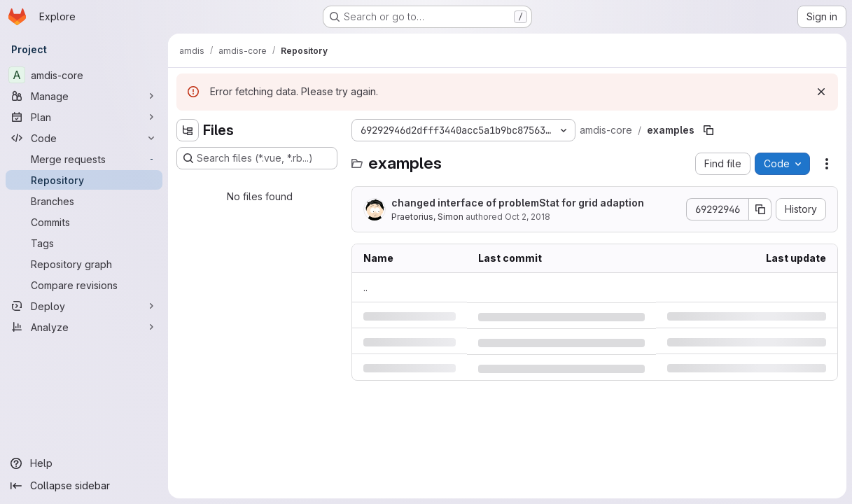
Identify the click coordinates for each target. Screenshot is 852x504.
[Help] (84, 463)
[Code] (84, 138)
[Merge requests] (84, 159)
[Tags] (84, 243)
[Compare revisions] (84, 285)
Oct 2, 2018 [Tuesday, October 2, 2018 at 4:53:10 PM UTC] (528, 217)
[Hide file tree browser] (188, 130)
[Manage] (84, 96)
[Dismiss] (821, 92)
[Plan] (84, 117)
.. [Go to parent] (365, 287)
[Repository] (84, 180)
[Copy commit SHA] (760, 209)
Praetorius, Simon (427, 217)
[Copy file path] (708, 130)
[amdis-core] (84, 75)
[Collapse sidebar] (84, 486)
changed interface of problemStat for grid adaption (518, 203)
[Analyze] (84, 327)
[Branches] (84, 201)
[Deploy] (84, 306)
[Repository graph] (84, 264)
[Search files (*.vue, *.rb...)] (257, 158)
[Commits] (84, 222)
